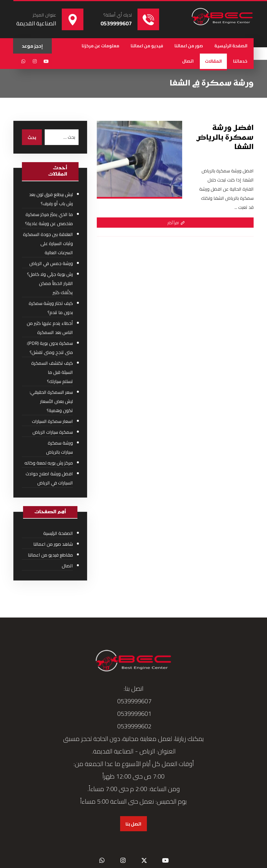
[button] (46, 61)
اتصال (67, 566)
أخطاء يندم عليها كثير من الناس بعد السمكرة (50, 328)
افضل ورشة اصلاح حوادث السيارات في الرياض (49, 478)
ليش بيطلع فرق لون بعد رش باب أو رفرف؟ (51, 199)
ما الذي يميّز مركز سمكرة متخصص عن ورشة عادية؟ (49, 219)
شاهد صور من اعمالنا (53, 544)
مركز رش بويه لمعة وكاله (49, 463)
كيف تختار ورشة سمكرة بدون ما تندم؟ (51, 308)
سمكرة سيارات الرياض (53, 432)
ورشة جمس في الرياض (51, 263)
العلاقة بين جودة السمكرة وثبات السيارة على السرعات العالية (48, 243)
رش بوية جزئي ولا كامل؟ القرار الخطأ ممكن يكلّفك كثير (50, 283)
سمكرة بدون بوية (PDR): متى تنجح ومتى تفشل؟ (50, 348)
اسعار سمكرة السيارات (52, 421)
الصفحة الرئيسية (58, 533)
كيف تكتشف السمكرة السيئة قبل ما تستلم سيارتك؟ (52, 372)
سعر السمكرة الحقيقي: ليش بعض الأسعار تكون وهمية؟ (51, 401)
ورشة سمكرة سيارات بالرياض (59, 447)
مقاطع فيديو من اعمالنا (50, 555)
